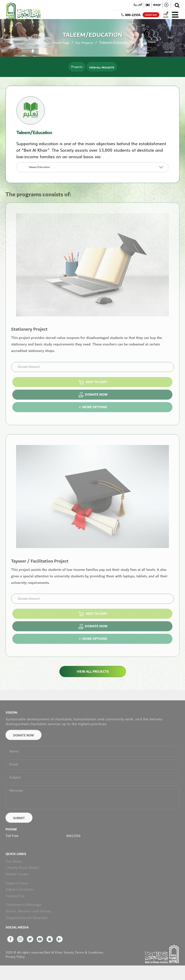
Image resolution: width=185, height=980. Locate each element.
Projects (77, 67)
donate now (151, 15)
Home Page (61, 43)
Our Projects (84, 43)
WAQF (157, 5)
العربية (138, 5)
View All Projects (102, 67)
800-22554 (131, 15)
